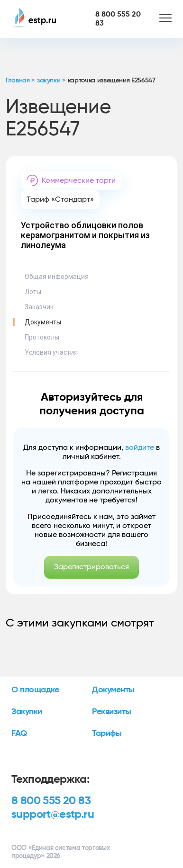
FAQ (19, 734)
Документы (43, 322)
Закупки (27, 712)
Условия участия (51, 352)
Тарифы (107, 734)
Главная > (20, 81)
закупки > (51, 81)
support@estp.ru (53, 814)
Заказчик (39, 307)
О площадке (35, 690)
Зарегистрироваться (91, 567)
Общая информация (57, 277)
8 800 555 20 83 (51, 801)
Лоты (33, 292)
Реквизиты (112, 712)
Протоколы (42, 337)
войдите (140, 447)
